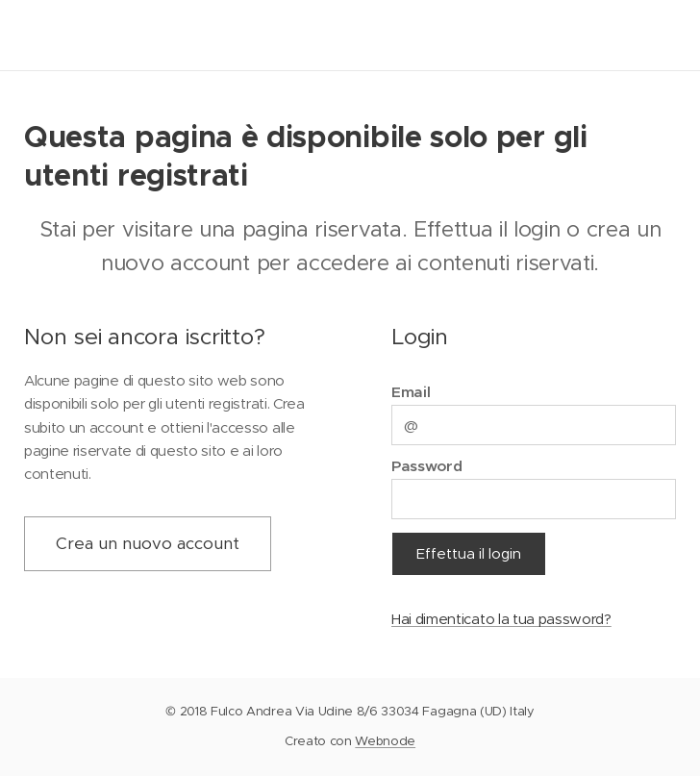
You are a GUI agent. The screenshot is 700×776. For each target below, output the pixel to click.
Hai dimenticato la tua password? (501, 619)
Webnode (385, 741)
